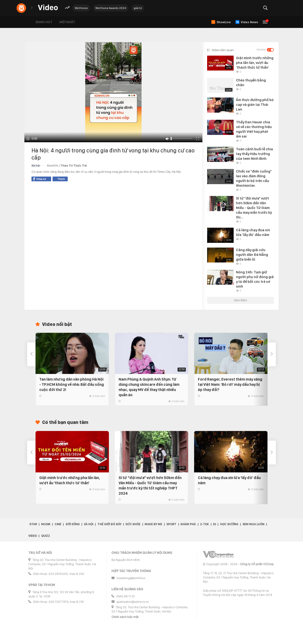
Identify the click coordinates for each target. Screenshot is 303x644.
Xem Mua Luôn (254, 524)
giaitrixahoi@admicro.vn (133, 602)
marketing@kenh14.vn (131, 578)
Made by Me (153, 524)
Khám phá (188, 524)
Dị (214, 524)
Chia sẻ (40, 179)
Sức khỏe (133, 524)
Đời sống (73, 524)
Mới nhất (67, 22)
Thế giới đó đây (109, 524)
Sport (171, 524)
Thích (61, 179)
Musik (46, 524)
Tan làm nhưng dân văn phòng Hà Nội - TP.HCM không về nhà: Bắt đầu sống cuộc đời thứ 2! (72, 384)
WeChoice (81, 8)
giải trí (138, 8)
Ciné (58, 524)
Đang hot (44, 22)
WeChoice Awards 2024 (111, 8)
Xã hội (36, 166)
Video (33, 536)
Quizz (46, 536)
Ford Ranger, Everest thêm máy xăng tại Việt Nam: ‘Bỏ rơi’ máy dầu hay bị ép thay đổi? (230, 384)
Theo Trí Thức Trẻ (74, 166)
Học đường (229, 524)
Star (33, 524)
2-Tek (204, 524)
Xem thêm (240, 300)
